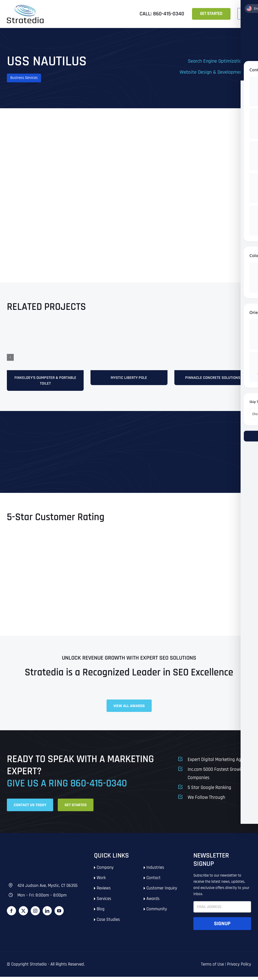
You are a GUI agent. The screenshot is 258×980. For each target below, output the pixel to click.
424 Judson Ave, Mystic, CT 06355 (47, 889)
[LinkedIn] (47, 914)
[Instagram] (35, 914)
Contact (154, 881)
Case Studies (108, 923)
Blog (101, 912)
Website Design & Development (212, 72)
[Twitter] (23, 914)
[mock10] (213, 326)
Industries (155, 871)
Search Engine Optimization (216, 61)
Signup (222, 927)
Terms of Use (212, 968)
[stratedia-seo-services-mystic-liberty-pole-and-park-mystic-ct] (129, 326)
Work (101, 881)
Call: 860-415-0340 (162, 14)
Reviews (104, 891)
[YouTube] (59, 914)
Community (157, 912)
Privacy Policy (239, 968)
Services (104, 902)
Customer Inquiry (162, 891)
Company (105, 871)
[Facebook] (11, 914)
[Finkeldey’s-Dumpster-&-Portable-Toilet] (45, 326)
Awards (153, 902)
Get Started (211, 14)
